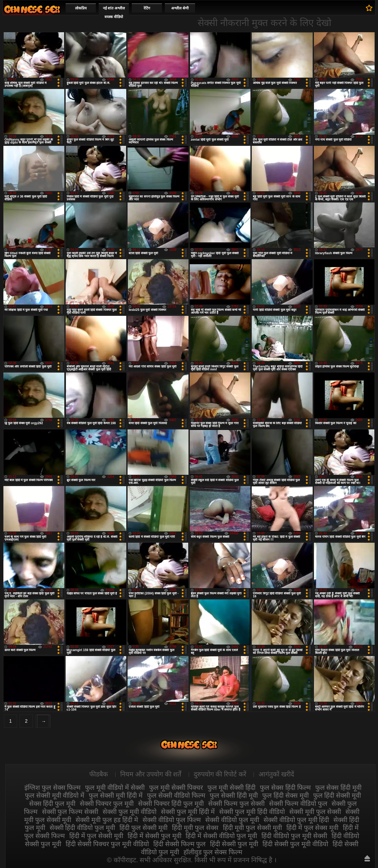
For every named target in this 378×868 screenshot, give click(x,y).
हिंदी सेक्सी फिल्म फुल (180, 844)
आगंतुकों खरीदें (276, 774)
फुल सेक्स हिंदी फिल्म (285, 787)
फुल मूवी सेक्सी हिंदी (231, 787)
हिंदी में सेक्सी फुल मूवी (154, 836)
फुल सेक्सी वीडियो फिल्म (176, 795)
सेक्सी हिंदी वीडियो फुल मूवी (82, 828)
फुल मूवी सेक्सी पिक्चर (176, 787)
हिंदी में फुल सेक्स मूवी (313, 828)
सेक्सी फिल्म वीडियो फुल (298, 803)
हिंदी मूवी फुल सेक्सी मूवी (252, 828)
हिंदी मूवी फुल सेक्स (195, 828)
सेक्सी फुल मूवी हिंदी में (188, 812)
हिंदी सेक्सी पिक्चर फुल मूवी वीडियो (107, 844)
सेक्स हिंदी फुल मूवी (52, 803)
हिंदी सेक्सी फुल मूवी (234, 844)
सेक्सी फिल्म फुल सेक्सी (236, 803)
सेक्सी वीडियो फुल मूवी (232, 820)
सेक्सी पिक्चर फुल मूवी (107, 803)
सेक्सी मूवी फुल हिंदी (32, 9)
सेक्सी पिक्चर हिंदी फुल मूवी (171, 803)
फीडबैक (99, 774)
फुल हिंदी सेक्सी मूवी (337, 795)
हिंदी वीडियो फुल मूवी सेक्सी (294, 836)
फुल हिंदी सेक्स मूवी (285, 795)
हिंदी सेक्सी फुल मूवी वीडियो (295, 844)
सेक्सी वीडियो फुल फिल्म (172, 820)
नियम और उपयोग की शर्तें (151, 774)
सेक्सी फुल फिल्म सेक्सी (70, 812)
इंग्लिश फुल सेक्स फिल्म (53, 787)
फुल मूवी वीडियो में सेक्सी (115, 787)
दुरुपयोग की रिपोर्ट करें (220, 774)
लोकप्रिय (81, 8)
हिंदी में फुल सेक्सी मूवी (96, 836)
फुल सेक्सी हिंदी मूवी (234, 795)
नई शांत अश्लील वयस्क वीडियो (114, 12)
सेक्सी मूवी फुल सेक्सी (315, 812)
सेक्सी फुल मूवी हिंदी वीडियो (252, 812)
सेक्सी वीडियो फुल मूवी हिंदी (296, 820)
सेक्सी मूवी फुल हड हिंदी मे (107, 820)
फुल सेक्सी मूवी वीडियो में (55, 795)
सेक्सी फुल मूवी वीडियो (130, 812)
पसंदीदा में (369, 8)
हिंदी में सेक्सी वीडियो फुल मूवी (221, 836)
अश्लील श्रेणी (180, 8)
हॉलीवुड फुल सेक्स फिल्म (213, 852)
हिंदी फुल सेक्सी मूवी (143, 828)
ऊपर (367, 858)
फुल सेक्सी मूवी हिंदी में (116, 795)
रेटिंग (147, 8)
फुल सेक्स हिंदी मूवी (338, 787)
